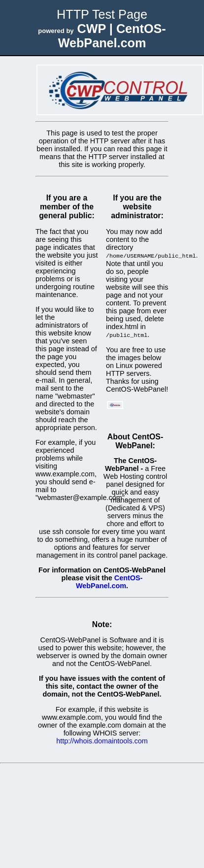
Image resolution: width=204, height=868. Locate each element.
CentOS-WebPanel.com (109, 581)
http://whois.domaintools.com (102, 740)
